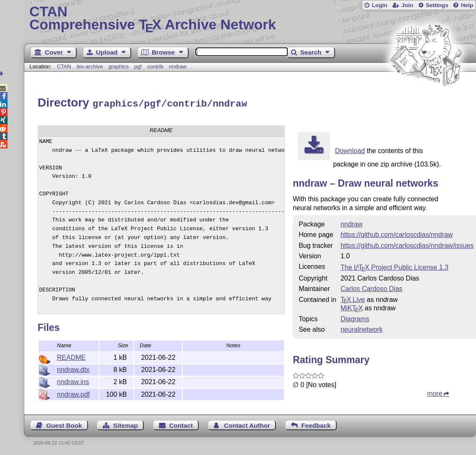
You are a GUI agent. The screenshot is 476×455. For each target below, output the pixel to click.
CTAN (64, 66)
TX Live (353, 298)
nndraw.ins (73, 381)
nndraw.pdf (73, 393)
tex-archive (90, 66)
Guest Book (64, 424)
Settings (437, 5)
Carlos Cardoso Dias (372, 287)
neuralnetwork (362, 328)
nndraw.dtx (73, 368)
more (435, 392)
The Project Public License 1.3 (394, 266)
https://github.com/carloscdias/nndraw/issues (407, 244)
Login (379, 5)
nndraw (178, 66)
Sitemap (126, 424)
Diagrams (355, 318)
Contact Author (247, 424)
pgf (138, 66)
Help (467, 5)
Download (350, 149)
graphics (118, 66)
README (71, 356)
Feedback (316, 424)
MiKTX (352, 307)
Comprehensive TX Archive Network (250, 19)
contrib (155, 66)
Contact (181, 424)
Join (407, 5)
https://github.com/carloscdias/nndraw (397, 233)
